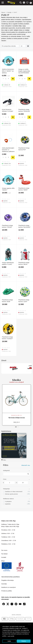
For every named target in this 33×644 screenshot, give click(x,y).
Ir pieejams (8, 501)
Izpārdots (8, 504)
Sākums (3, 12)
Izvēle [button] (9, 641)
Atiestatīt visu (26, 465)
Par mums (4, 550)
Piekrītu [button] (24, 641)
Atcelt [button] (30, 624)
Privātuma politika (7, 591)
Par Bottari (4, 554)
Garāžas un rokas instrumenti (14, 492)
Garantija (4, 584)
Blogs (3, 561)
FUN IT (15, 12)
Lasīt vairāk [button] (11, 636)
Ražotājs (9, 12)
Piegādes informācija (7, 580)
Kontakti (4, 557)
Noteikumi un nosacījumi (8, 587)
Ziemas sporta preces (11, 494)
